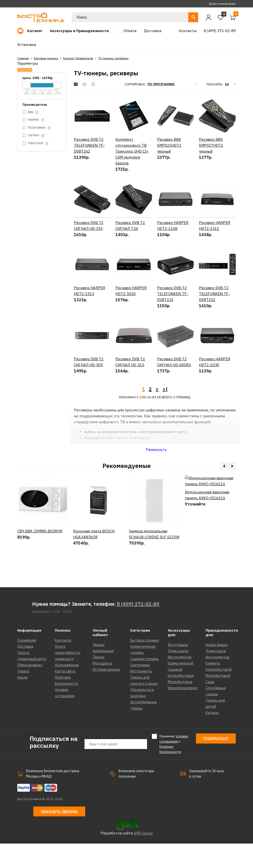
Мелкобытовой (218, 700)
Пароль (99, 682)
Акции (22, 702)
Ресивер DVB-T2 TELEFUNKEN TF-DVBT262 (89, 145)
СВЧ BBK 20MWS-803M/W (40, 573)
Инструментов (180, 682)
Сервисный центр (32, 684)
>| (165, 414)
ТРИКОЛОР (36, 143)
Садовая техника (144, 684)
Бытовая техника (46, 58)
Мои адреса (102, 688)
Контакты (63, 665)
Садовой (175, 694)
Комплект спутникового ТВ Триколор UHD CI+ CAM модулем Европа (132, 151)
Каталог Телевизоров (78, 58)
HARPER (33, 120)
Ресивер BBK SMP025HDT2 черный (169, 145)
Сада (210, 707)
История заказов (106, 694)
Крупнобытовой (219, 694)
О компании (27, 665)
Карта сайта (65, 696)
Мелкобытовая (180, 707)
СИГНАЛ (33, 135)
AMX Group (143, 858)
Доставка (25, 671)
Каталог (212, 737)
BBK (31, 112)
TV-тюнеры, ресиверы (113, 58)
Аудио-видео (217, 669)
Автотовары (178, 669)
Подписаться (216, 763)
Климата (213, 688)
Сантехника (140, 690)
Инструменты (141, 696)
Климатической (180, 688)
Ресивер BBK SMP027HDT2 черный (211, 145)
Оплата (23, 677)
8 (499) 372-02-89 (138, 629)
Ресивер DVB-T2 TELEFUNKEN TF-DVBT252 (214, 306)
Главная (23, 58)
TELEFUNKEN (37, 128)
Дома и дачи (178, 676)
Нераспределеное (183, 713)
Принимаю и (174, 768)
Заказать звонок (59, 836)
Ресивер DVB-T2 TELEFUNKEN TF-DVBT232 (173, 306)
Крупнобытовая (181, 700)
